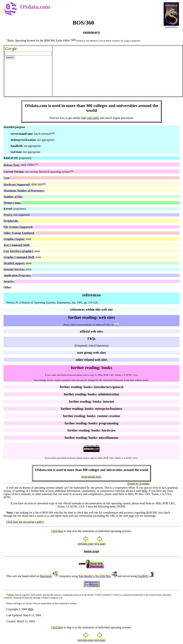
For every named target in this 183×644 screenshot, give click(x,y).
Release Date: (12, 165)
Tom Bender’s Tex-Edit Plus (95, 576)
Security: (9, 281)
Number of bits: (13, 197)
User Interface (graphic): (19, 251)
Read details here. (91, 477)
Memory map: (12, 203)
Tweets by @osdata (138, 484)
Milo (117, 325)
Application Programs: (18, 275)
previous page (86, 544)
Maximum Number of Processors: (24, 191)
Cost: (7, 178)
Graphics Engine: (14, 239)
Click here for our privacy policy (25, 522)
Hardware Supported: (17, 184)
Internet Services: (14, 269)
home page (91, 551)
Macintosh (46, 576)
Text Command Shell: (17, 245)
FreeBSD (143, 576)
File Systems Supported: (18, 227)
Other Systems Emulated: (19, 233)
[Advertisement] (117, 71)
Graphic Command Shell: (19, 257)
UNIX (11, 595)
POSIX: (8, 215)
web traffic (93, 118)
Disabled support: (14, 263)
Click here (57, 531)
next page (100, 544)
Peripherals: (11, 221)
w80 (74, 40)
